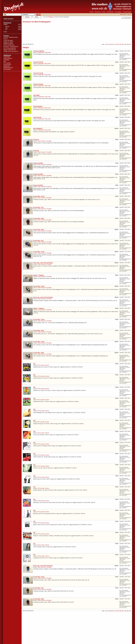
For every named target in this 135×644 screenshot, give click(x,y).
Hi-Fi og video (7, 63)
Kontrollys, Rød (39, 218)
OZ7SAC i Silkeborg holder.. (11, 37)
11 (123, 44)
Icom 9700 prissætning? (10, 48)
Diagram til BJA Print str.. (10, 50)
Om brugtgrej (118, 12)
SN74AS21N (37, 117)
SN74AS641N (38, 106)
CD (34, 364)
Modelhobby (7, 66)
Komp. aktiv (48, 52)
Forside (91, 12)
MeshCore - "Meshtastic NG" (11, 47)
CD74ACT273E (38, 73)
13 (128, 44)
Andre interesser (8, 58)
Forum (104, 12)
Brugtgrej (51, 17)
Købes (5, 32)
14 (130, 44)
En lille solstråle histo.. (9, 45)
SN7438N (36, 95)
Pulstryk (36, 140)
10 (120, 44)
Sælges (5, 24)
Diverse (7, 27)
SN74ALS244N (38, 84)
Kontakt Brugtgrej (127, 12)
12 (125, 44)
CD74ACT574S (38, 62)
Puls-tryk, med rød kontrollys (43, 263)
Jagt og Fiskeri (7, 65)
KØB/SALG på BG (8, 44)
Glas (6, 28)
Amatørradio (7, 57)
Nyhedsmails (110, 12)
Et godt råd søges (8, 40)
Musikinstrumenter (8, 68)
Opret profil (123, 14)
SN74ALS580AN (39, 51)
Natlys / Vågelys (39, 275)
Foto (5, 61)
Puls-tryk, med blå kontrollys (43, 566)
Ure (6, 30)
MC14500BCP (38, 129)
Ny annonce (98, 12)
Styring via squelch (8, 42)
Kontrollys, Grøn (39, 196)
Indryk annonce (8, 19)
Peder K (6, 39)
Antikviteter (6, 60)
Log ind (129, 14)
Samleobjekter (7, 69)
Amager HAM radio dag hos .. (11, 51)
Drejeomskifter (38, 163)
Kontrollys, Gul (38, 207)
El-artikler (49, 141)
